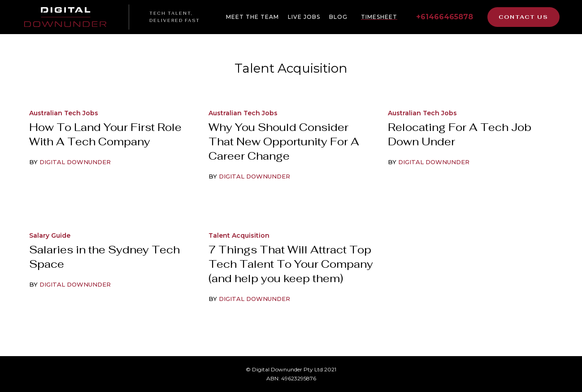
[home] (71, 17)
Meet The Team (252, 17)
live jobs (304, 17)
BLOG (338, 17)
